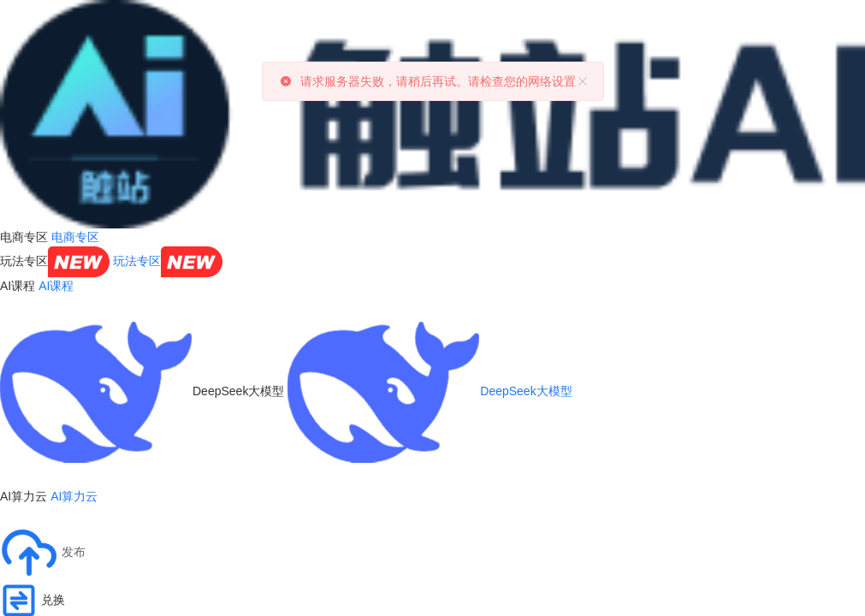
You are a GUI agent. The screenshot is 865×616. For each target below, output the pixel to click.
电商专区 (75, 237)
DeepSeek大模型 (430, 391)
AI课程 (56, 286)
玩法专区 (168, 261)
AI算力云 (74, 496)
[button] (43, 553)
